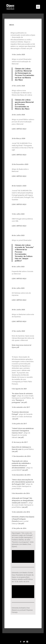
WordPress (23, 638)
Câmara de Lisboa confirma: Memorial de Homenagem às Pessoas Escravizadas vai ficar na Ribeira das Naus (24, 74)
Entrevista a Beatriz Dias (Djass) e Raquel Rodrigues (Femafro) (23, 519)
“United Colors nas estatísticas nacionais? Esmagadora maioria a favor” (23, 431)
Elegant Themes (23, 636)
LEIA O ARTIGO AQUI (19, 129)
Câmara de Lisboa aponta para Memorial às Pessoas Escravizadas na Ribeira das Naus (24, 104)
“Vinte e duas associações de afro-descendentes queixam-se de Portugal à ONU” (23, 482)
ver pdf (24, 402)
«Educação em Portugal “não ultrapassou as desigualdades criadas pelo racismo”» (23, 500)
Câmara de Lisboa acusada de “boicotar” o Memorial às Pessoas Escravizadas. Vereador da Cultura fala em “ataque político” (24, 253)
